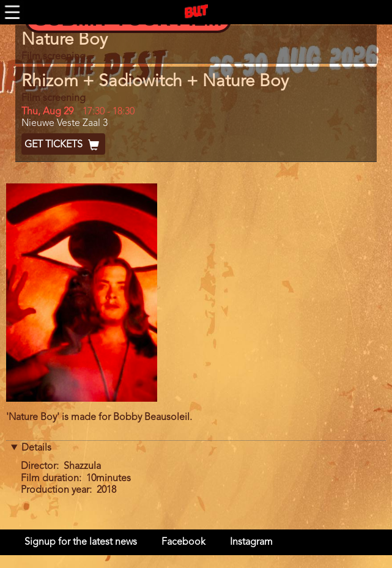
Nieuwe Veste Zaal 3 (65, 124)
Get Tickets (63, 145)
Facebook (183, 542)
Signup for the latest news (81, 542)
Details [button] (36, 448)
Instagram (251, 542)
